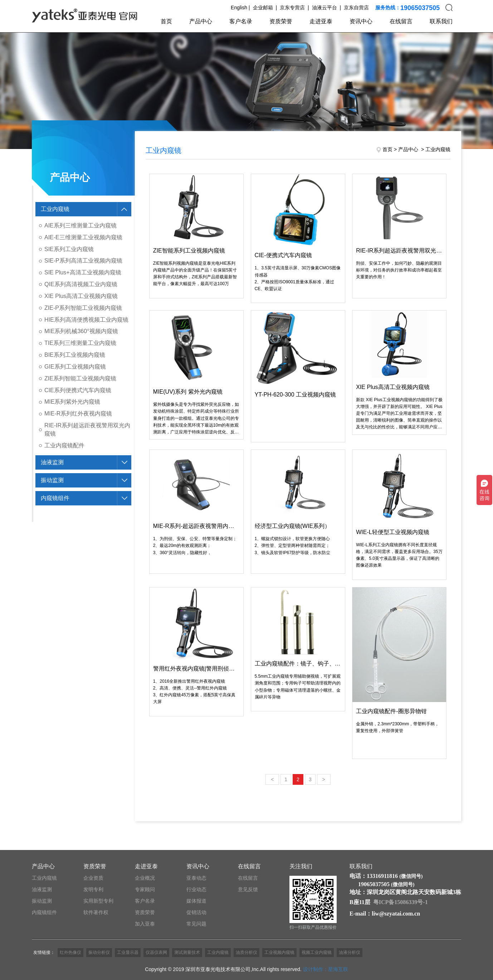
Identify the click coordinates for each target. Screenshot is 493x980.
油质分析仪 (246, 952)
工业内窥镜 (55, 209)
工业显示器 (128, 952)
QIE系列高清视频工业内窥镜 (81, 284)
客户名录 (241, 21)
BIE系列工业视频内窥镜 (75, 355)
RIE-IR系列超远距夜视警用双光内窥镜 (87, 429)
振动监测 (52, 480)
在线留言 (401, 21)
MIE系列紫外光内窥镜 (72, 402)
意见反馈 (248, 889)
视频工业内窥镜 (317, 952)
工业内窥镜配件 (64, 445)
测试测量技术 (187, 952)
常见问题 (196, 924)
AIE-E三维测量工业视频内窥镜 (83, 237)
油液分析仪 (350, 952)
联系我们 (441, 21)
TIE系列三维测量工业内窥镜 (80, 343)
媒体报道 (196, 901)
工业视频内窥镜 (279, 952)
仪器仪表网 (156, 952)
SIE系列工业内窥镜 (69, 249)
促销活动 (196, 912)
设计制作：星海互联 (326, 969)
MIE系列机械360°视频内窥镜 (81, 331)
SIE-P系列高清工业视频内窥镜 (83, 261)
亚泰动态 (196, 878)
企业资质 (93, 878)
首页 (166, 21)
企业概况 (145, 878)
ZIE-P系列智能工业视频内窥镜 (83, 308)
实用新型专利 (98, 901)
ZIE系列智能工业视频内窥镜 (80, 378)
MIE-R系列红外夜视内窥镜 (78, 414)
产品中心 (201, 21)
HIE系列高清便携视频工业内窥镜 (86, 320)
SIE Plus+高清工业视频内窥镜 (83, 272)
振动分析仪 (99, 952)
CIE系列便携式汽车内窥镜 (78, 390)
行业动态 (196, 889)
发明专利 (93, 889)
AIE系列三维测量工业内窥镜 (80, 225)
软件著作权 (96, 912)
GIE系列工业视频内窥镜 (75, 367)
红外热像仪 (70, 952)
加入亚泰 (145, 924)
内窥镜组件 (55, 498)
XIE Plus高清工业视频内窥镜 (81, 296)
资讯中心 (361, 21)
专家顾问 (145, 889)
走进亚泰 (321, 21)
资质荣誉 (281, 21)
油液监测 (52, 462)
